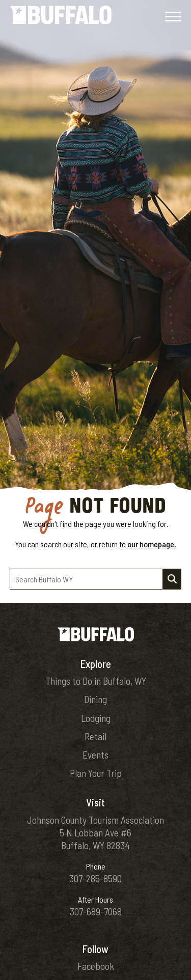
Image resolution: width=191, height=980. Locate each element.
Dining (95, 699)
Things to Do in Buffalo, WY (96, 681)
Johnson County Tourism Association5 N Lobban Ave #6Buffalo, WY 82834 (95, 833)
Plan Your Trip (96, 773)
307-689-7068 (96, 912)
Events (95, 755)
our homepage (151, 544)
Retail (95, 736)
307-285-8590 (95, 878)
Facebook (96, 966)
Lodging (96, 718)
